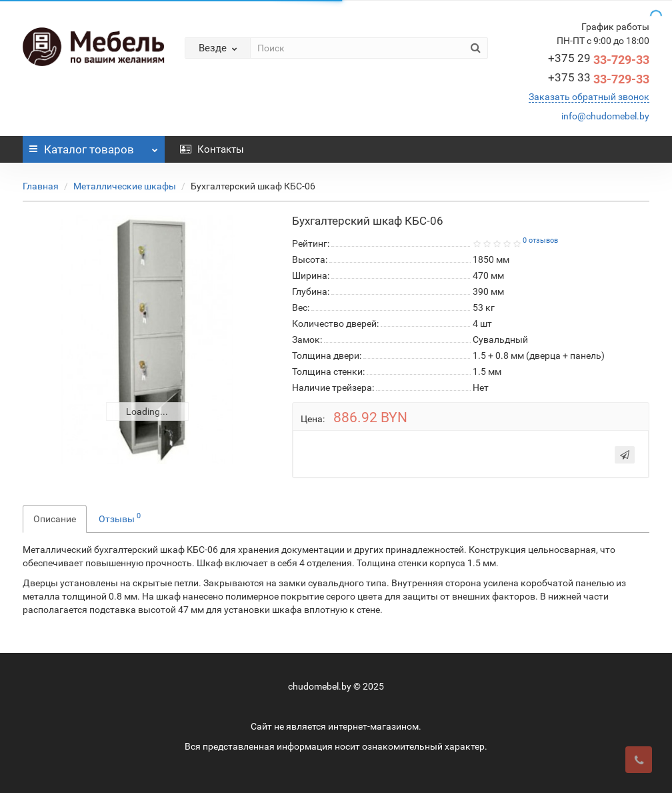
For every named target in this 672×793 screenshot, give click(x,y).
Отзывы (120, 518)
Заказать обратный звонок (589, 97)
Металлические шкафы (125, 186)
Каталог (94, 146)
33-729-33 (599, 60)
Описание (55, 519)
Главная (41, 186)
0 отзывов (540, 240)
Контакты (212, 149)
